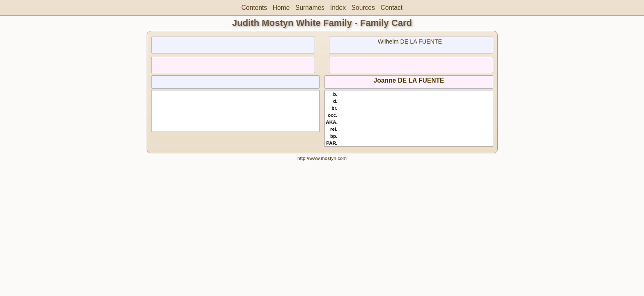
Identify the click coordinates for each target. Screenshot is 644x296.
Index (338, 8)
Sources (363, 8)
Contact (391, 8)
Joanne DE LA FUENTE (409, 80)
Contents (254, 8)
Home (281, 8)
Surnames (310, 8)
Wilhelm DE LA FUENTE (410, 42)
